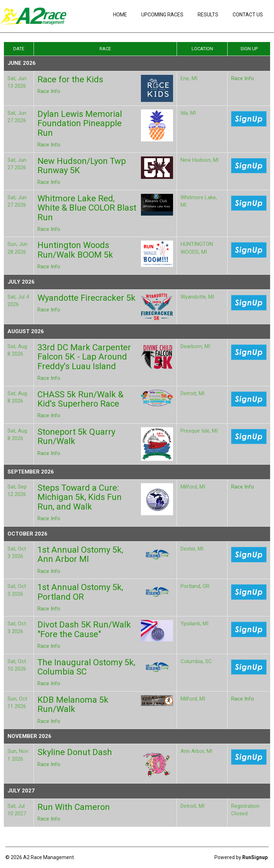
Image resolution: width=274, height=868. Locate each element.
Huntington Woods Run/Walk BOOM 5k (75, 250)
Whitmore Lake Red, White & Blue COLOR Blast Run (87, 208)
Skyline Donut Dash (75, 752)
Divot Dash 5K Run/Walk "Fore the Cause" (84, 629)
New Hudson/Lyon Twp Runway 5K (82, 166)
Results (208, 15)
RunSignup (255, 857)
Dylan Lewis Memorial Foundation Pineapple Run (80, 123)
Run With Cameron (74, 807)
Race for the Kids (70, 79)
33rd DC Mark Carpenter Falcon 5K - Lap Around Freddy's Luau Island (84, 357)
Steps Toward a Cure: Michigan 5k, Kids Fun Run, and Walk (80, 497)
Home (120, 15)
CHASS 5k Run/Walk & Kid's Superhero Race (80, 399)
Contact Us (248, 15)
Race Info (49, 91)
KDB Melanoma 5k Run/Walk (73, 704)
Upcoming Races (162, 15)
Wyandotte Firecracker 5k (87, 298)
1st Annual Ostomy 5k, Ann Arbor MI (80, 554)
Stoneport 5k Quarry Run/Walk (76, 436)
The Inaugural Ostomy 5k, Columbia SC (86, 667)
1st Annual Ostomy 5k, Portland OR (80, 592)
